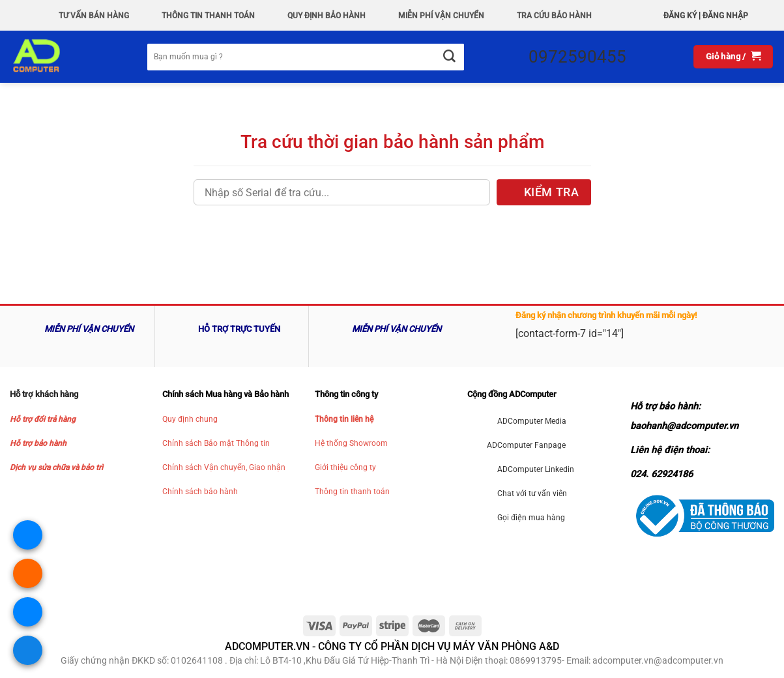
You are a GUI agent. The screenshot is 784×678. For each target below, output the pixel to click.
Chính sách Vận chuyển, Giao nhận (224, 467)
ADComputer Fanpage (526, 445)
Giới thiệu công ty (345, 467)
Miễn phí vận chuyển (441, 16)
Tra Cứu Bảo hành (554, 16)
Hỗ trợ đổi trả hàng (43, 419)
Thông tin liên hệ (344, 419)
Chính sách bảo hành (200, 492)
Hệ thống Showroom (351, 443)
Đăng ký (680, 16)
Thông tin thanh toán (352, 492)
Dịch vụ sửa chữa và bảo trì (56, 467)
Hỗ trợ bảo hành (38, 443)
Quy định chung (190, 419)
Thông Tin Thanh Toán (208, 16)
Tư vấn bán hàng (94, 16)
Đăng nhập (725, 16)
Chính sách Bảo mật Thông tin (216, 443)
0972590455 (577, 57)
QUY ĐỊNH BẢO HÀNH (327, 16)
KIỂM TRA (551, 192)
